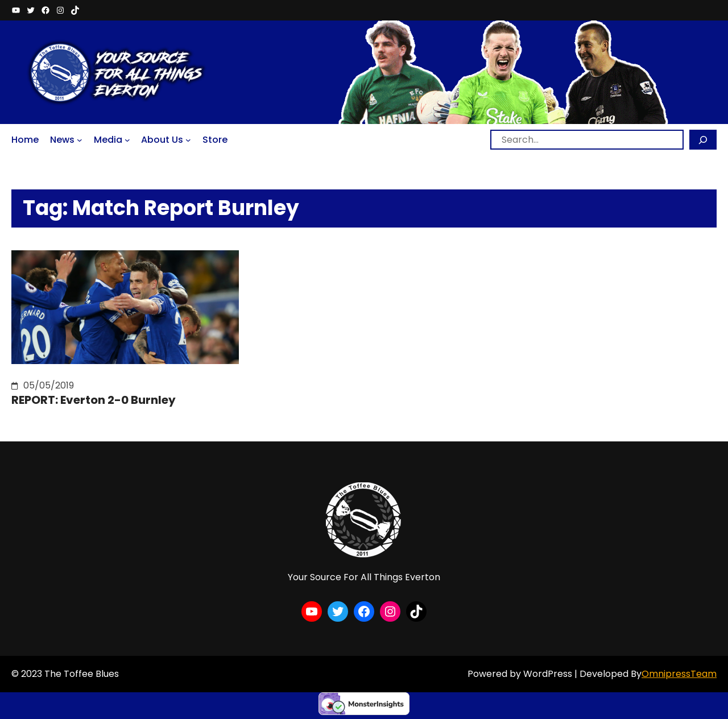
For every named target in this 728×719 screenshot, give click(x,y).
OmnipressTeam (679, 674)
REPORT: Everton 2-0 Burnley (94, 400)
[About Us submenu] (188, 140)
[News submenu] (80, 140)
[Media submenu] (127, 140)
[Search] (703, 140)
